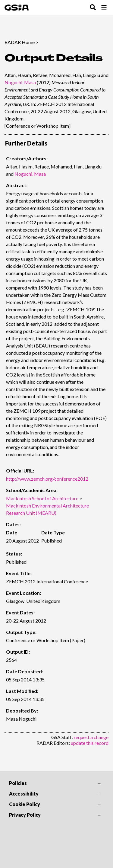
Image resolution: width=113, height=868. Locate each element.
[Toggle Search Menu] (93, 8)
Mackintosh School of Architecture (42, 498)
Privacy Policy (25, 815)
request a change (91, 737)
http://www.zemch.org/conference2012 (47, 479)
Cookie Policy (25, 804)
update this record (90, 743)
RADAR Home (20, 42)
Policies (18, 783)
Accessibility (24, 794)
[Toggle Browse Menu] (104, 8)
